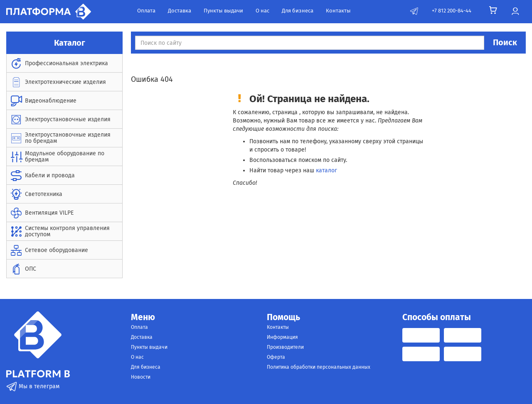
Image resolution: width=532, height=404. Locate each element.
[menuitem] (64, 63)
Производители (285, 347)
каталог (326, 170)
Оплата (146, 11)
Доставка (180, 11)
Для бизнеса (298, 11)
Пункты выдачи (223, 11)
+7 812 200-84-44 (452, 11)
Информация (282, 337)
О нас (262, 11)
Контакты (338, 11)
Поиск (505, 42)
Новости (141, 377)
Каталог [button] (64, 43)
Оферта (276, 357)
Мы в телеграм (33, 386)
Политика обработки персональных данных (319, 367)
